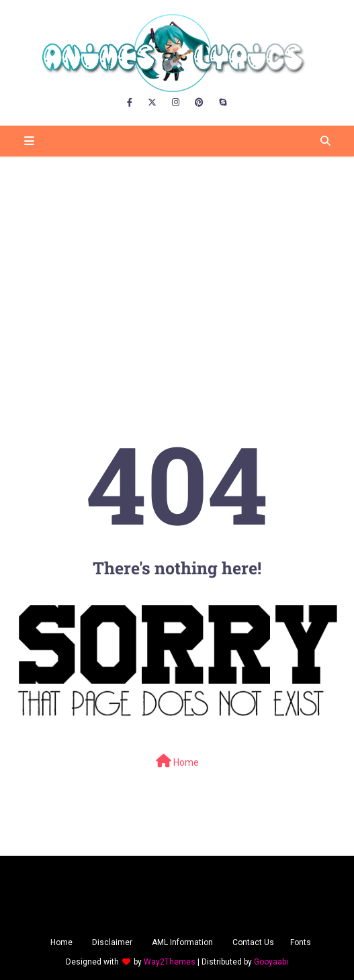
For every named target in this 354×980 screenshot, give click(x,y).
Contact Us (253, 942)
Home (177, 761)
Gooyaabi (271, 962)
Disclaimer (112, 942)
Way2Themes (170, 962)
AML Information (182, 942)
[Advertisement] (177, 261)
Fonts (301, 942)
